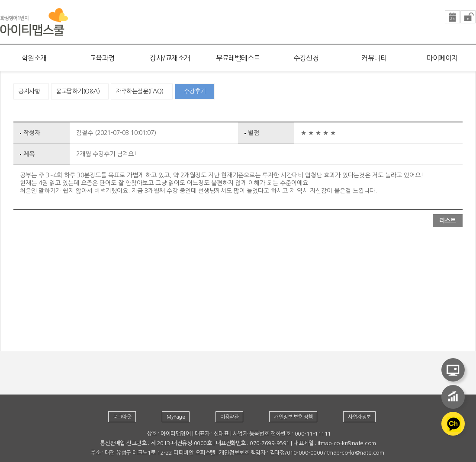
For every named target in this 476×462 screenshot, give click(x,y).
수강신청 (306, 58)
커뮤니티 (374, 58)
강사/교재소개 (170, 58)
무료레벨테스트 (238, 58)
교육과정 (102, 58)
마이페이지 (442, 58)
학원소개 (34, 58)
